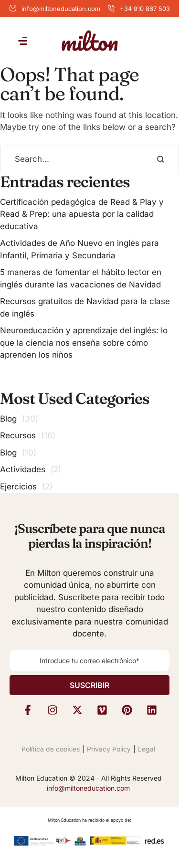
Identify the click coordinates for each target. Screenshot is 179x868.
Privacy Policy (109, 749)
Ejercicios (18, 487)
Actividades (23, 469)
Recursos (18, 435)
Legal (147, 749)
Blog (8, 419)
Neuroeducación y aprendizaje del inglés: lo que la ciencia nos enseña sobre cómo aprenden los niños (84, 343)
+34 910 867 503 (145, 9)
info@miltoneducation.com (61, 9)
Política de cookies (51, 749)
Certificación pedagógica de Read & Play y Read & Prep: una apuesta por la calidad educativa (82, 214)
